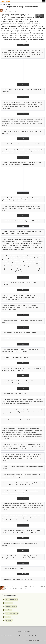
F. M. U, (5, 10)
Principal (2, 4)
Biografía (8, 4)
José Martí (8, 610)
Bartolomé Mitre (23, 352)
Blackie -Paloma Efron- (12, 599)
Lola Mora (8, 617)
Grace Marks (9, 603)
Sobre (45, 641)
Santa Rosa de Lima (28, 165)
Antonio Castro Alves (11, 606)
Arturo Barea (9, 620)
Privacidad (41, 641)
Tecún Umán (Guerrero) (12, 613)
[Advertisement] (23, 71)
